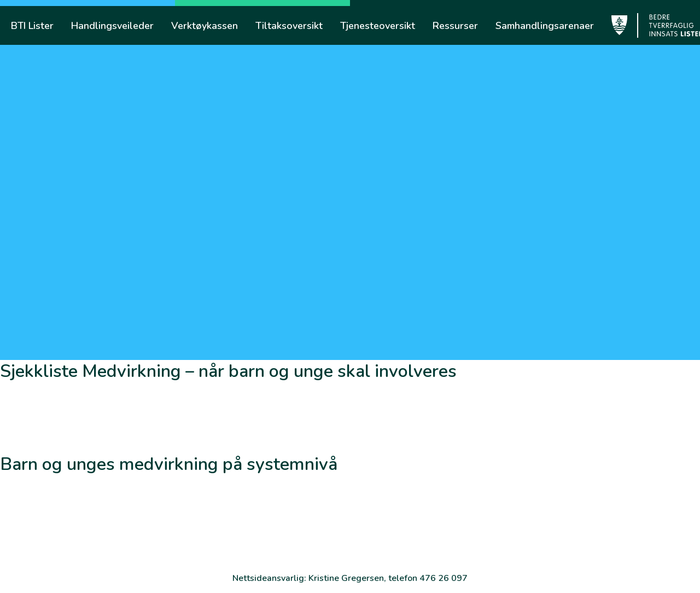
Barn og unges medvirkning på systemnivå (169, 464)
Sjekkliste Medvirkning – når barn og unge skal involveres (228, 371)
